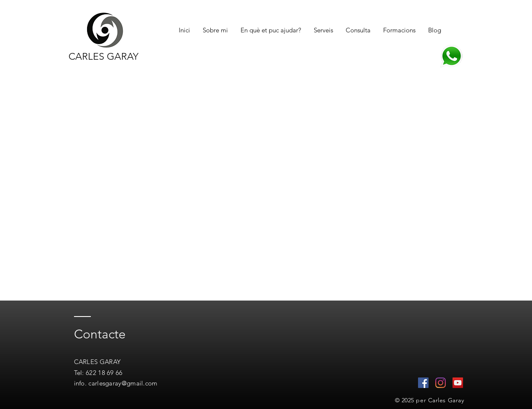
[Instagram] (441, 383)
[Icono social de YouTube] (458, 383)
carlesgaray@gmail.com (123, 383)
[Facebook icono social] (423, 383)
